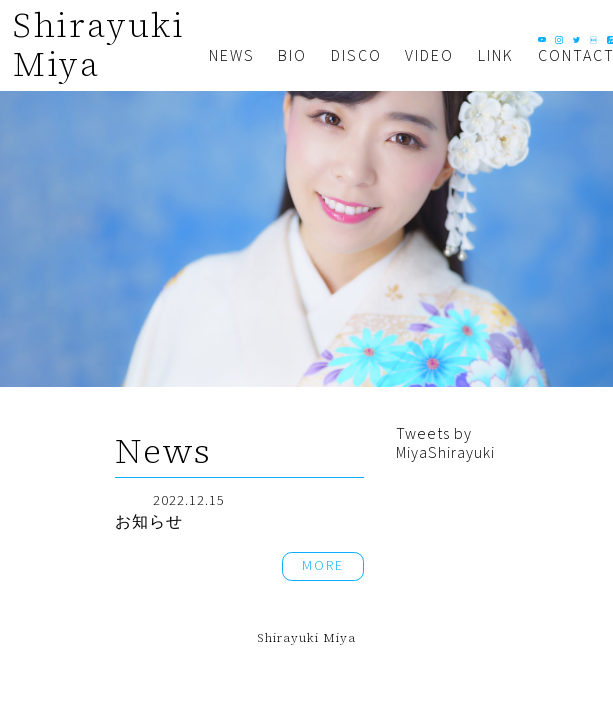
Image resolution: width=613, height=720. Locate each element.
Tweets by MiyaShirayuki (445, 443)
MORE (323, 566)
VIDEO (429, 56)
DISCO (356, 56)
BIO (292, 56)
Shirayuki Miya (99, 44)
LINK (496, 56)
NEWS (232, 56)
